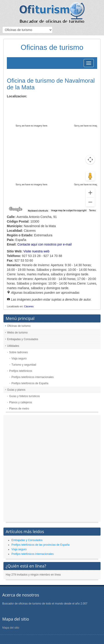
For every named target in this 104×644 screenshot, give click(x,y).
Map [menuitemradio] (17, 104)
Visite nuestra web (36, 251)
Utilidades (13, 346)
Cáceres (29, 306)
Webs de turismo (17, 333)
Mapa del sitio (11, 628)
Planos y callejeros (21, 402)
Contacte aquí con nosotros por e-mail (44, 244)
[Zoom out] (90, 202)
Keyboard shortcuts (38, 211)
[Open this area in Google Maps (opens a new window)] (16, 209)
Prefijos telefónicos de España (30, 383)
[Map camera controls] (90, 160)
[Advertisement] (52, 470)
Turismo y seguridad (24, 365)
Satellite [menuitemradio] (36, 104)
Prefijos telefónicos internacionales (33, 377)
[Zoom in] (90, 193)
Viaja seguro (19, 359)
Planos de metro (19, 409)
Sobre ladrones (18, 352)
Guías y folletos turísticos (24, 396)
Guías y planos (16, 390)
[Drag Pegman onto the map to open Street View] (90, 176)
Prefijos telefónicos (21, 371)
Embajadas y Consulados (23, 339)
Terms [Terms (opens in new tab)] (92, 210)
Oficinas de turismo (19, 326)
